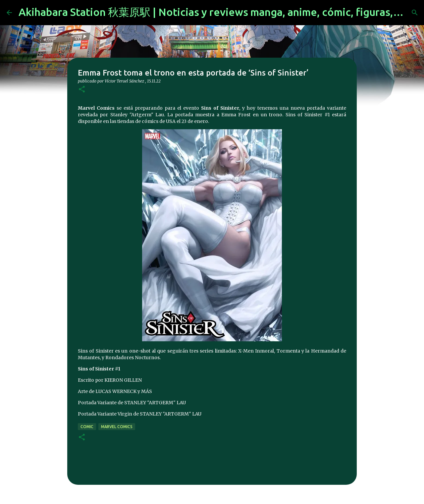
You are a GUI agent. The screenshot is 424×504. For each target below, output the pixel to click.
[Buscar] (415, 13)
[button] (82, 90)
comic (87, 427)
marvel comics (117, 427)
